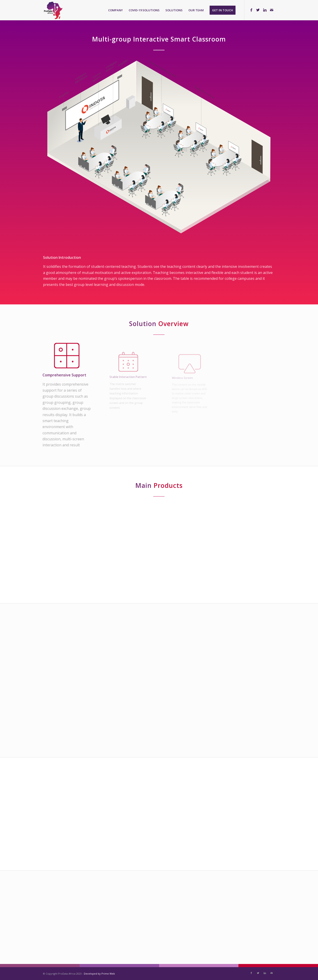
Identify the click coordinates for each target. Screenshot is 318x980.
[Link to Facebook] (251, 10)
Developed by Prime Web (99, 974)
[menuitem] (116, 10)
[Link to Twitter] (258, 10)
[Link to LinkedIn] (265, 10)
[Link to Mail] (272, 10)
